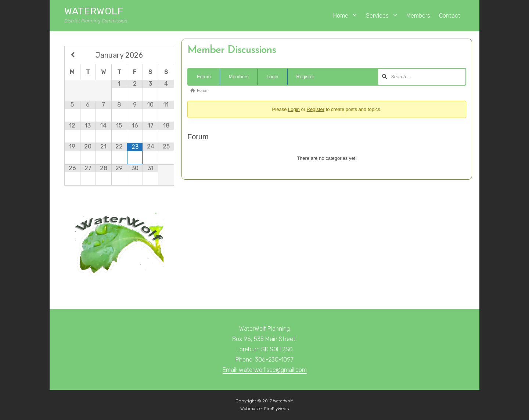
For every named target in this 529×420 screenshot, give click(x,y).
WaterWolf (94, 11)
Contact (450, 16)
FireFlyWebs (276, 409)
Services (377, 16)
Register (305, 77)
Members (418, 16)
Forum (204, 77)
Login (273, 77)
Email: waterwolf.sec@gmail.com (265, 370)
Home (341, 16)
